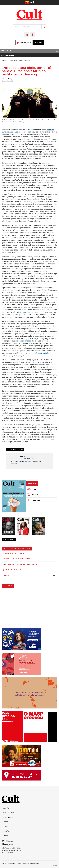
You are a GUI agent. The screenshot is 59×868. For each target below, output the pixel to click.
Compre (36, 500)
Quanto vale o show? (12, 570)
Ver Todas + (9, 540)
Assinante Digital (26, 43)
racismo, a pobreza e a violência (38, 353)
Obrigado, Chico (10, 575)
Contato (7, 831)
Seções (6, 821)
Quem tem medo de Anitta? (14, 553)
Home (4, 60)
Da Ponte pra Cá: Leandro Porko (17, 559)
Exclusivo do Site (15, 60)
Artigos (27, 60)
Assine (36, 495)
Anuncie (7, 827)
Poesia (50, 317)
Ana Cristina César (29, 341)
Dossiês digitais (10, 813)
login (27, 461)
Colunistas (8, 817)
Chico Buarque (28, 312)
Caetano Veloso (41, 312)
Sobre (6, 835)
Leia (34, 489)
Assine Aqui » (38, 43)
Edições (7, 808)
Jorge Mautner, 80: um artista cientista (20, 564)
